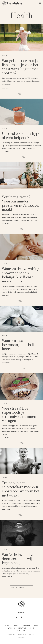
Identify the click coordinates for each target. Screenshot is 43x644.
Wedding (12, 628)
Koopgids (21, 631)
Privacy (32, 634)
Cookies (21, 637)
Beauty (17, 625)
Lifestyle (22, 628)
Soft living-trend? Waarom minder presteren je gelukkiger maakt (21, 203)
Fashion (8, 625)
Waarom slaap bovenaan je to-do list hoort (19, 345)
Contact (22, 634)
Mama (36, 625)
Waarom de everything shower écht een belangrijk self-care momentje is (21, 275)
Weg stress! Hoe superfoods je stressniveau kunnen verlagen (19, 415)
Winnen (32, 628)
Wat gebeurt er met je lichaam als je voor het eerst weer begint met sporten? (20, 67)
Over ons (11, 634)
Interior (27, 625)
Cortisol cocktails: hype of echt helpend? (21, 136)
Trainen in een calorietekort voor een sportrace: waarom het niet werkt (21, 489)
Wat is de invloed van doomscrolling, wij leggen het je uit (19, 559)
